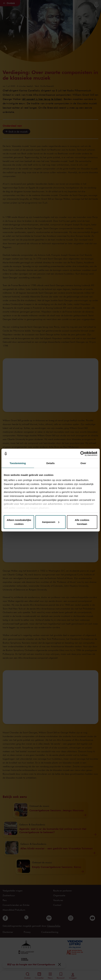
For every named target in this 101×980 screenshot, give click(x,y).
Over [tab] (83, 463)
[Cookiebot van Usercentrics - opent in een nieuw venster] (83, 454)
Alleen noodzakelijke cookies (19, 522)
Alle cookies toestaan (82, 522)
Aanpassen (51, 522)
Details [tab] (51, 463)
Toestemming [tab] (18, 463)
